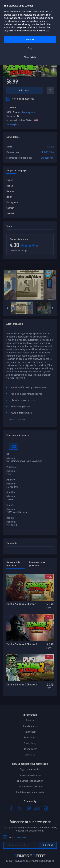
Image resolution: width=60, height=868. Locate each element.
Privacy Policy (30, 743)
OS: (8, 454)
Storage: (11, 505)
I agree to (17, 837)
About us (30, 720)
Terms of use (30, 738)
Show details (30, 57)
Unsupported (47, 158)
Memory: (11, 480)
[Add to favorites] (50, 90)
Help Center (30, 732)
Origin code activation (30, 769)
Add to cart (25, 90)
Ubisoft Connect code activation (30, 792)
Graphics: (11, 492)
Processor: (12, 467)
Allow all (30, 40)
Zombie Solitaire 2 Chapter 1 (22, 684)
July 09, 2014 (48, 152)
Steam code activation (30, 775)
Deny (30, 48)
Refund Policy (30, 749)
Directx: (10, 518)
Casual (50, 147)
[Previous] (7, 308)
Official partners (30, 726)
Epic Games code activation (30, 781)
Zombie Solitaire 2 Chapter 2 (22, 644)
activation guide (27, 112)
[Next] (53, 308)
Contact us (30, 755)
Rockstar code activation (30, 787)
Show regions (13, 124)
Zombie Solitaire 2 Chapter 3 (22, 604)
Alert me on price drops (23, 99)
